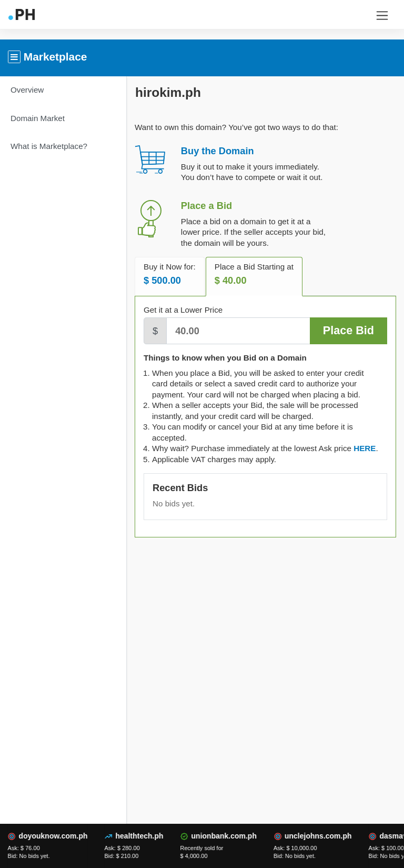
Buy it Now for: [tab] (170, 274)
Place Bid (349, 330)
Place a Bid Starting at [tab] (254, 274)
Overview (27, 90)
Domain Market (38, 118)
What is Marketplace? (49, 146)
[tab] (365, 448)
